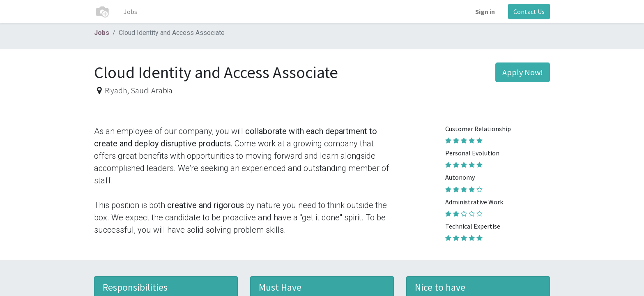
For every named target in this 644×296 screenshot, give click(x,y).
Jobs (102, 33)
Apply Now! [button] (523, 72)
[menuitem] (130, 12)
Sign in (485, 12)
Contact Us (529, 12)
